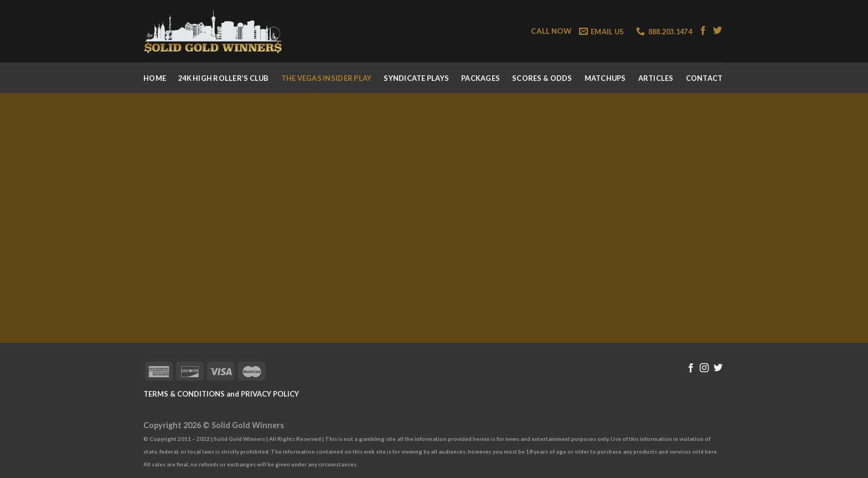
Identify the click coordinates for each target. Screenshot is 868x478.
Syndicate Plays (416, 78)
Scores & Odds (542, 78)
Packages (480, 78)
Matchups (605, 78)
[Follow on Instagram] (704, 368)
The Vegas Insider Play (327, 78)
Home (155, 78)
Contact (704, 78)
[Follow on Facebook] (703, 31)
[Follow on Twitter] (717, 31)
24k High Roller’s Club (224, 78)
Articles (656, 78)
